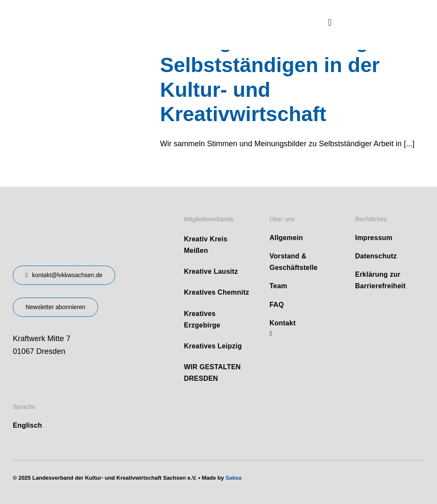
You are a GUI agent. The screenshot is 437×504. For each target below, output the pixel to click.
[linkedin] (271, 333)
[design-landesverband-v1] (71, 212)
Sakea (233, 478)
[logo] (77, 12)
